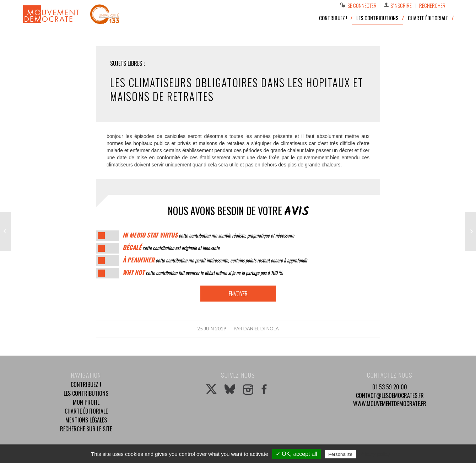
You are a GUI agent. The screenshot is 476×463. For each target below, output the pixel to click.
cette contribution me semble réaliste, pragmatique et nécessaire (208, 235)
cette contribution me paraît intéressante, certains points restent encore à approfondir (215, 260)
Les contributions (86, 393)
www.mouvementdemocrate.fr (390, 404)
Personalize (340, 454)
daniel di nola (261, 329)
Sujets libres (126, 63)
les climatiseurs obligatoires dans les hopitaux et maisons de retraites (237, 89)
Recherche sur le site (86, 429)
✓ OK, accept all (296, 454)
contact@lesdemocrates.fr (390, 395)
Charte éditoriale (86, 411)
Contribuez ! (86, 384)
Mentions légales (86, 420)
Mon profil (86, 402)
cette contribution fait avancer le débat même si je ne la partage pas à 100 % (203, 273)
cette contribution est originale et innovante (171, 248)
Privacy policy (375, 454)
